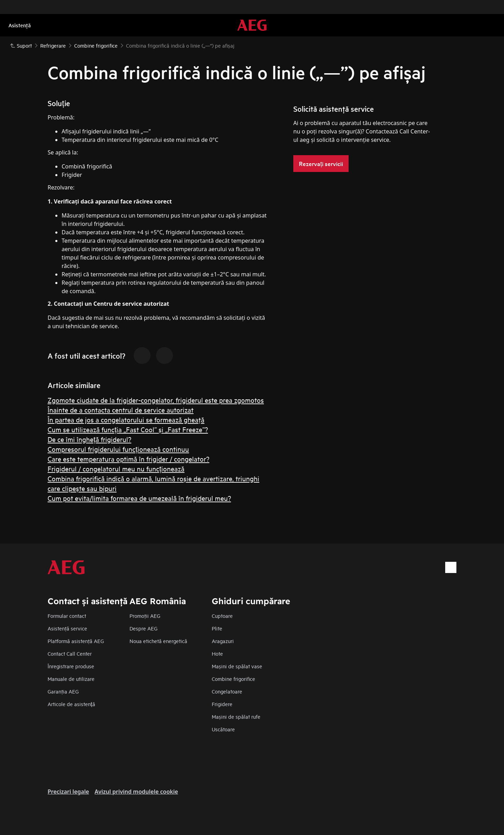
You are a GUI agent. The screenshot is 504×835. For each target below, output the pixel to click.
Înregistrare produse (71, 666)
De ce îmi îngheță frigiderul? (89, 439)
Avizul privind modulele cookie (136, 792)
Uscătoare (223, 729)
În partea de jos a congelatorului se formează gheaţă (126, 419)
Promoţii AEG (145, 616)
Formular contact (67, 616)
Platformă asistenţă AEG (76, 641)
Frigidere (222, 704)
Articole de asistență (71, 704)
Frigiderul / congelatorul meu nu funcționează (116, 468)
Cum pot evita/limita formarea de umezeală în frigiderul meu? (139, 498)
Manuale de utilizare (71, 679)
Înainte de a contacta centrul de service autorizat (121, 410)
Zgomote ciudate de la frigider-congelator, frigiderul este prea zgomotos (156, 400)
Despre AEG (143, 628)
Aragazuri (223, 641)
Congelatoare (227, 691)
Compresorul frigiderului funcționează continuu (118, 449)
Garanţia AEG (63, 691)
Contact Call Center (70, 653)
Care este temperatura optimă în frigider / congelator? (128, 459)
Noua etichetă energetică (158, 641)
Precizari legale (68, 792)
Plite (217, 628)
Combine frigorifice (233, 679)
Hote (217, 653)
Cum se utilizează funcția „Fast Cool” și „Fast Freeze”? (128, 429)
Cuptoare (222, 616)
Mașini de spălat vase (237, 666)
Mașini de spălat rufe (236, 716)
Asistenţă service (67, 628)
